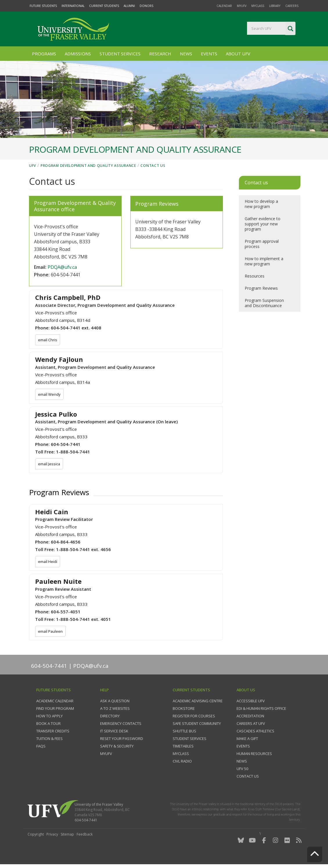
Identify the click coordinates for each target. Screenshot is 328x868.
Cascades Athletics (255, 732)
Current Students (104, 6)
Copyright (36, 835)
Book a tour (48, 724)
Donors (146, 6)
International (73, 6)
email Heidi (48, 563)
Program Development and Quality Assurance (88, 166)
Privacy (52, 835)
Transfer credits (53, 732)
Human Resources (254, 754)
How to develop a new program (261, 204)
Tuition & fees (49, 739)
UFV (33, 166)
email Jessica (50, 464)
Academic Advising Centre (198, 702)
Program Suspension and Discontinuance (264, 303)
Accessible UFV (251, 702)
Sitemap (67, 835)
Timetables (183, 747)
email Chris (48, 340)
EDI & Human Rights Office (261, 709)
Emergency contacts (121, 724)
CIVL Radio (182, 762)
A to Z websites (115, 709)
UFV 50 (242, 769)
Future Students (43, 6)
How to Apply (49, 717)
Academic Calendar (55, 702)
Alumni (129, 6)
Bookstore (184, 709)
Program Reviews (261, 288)
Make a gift (247, 739)
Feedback (85, 835)
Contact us (153, 166)
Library (275, 6)
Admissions (78, 54)
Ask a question (115, 702)
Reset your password (122, 739)
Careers (292, 6)
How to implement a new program (264, 261)
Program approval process (262, 244)
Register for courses (194, 717)
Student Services (120, 54)
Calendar (224, 6)
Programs (44, 54)
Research (160, 54)
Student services (190, 739)
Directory (110, 717)
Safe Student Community (197, 724)
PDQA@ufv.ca (62, 267)
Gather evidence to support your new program (263, 224)
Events (209, 54)
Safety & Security (117, 747)
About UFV (238, 54)
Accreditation (250, 717)
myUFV (242, 6)
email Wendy (50, 395)
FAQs (41, 747)
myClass (258, 6)
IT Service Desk (114, 732)
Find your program (55, 709)
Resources (255, 276)
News (186, 54)
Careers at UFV (251, 724)
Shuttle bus (184, 732)
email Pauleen (51, 632)
